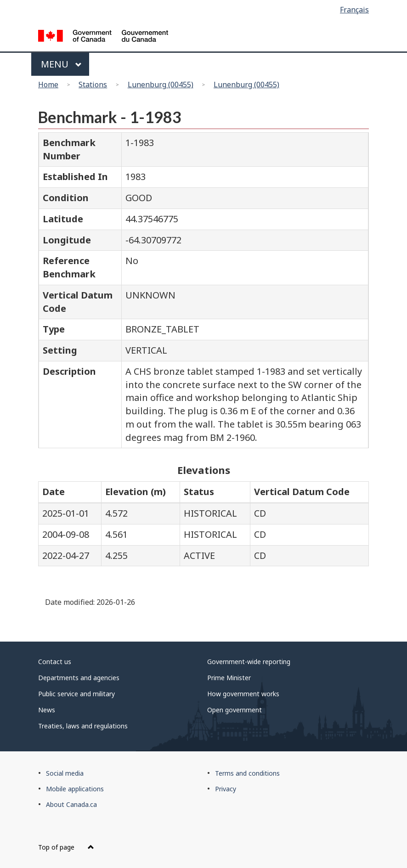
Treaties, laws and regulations (83, 726)
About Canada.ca (71, 804)
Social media (65, 773)
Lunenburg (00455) (161, 85)
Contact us (55, 662)
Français (354, 10)
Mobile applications (75, 789)
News (47, 710)
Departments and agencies (79, 678)
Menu (61, 64)
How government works (243, 694)
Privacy (226, 789)
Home (48, 85)
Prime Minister (229, 678)
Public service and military (76, 694)
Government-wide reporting (249, 662)
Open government (235, 710)
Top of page (66, 847)
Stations (93, 85)
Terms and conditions (247, 773)
